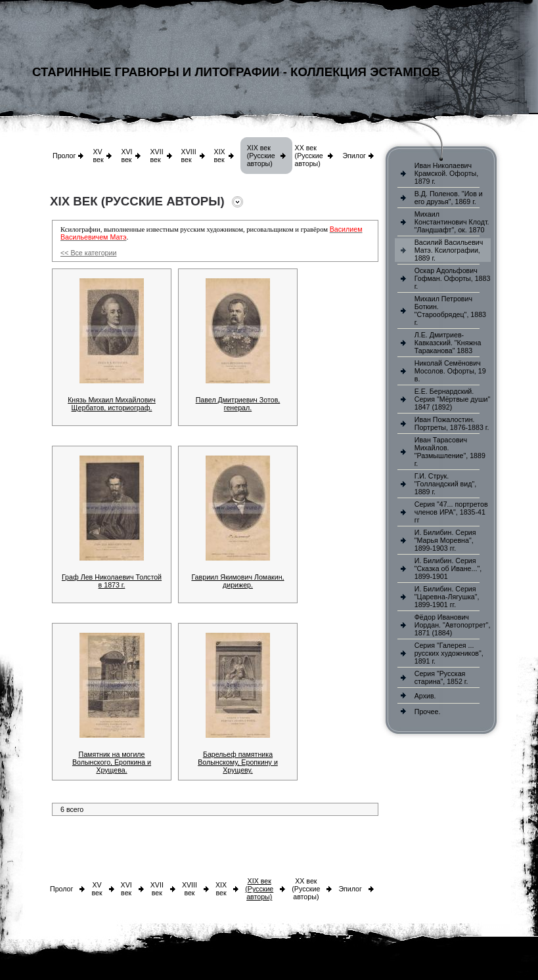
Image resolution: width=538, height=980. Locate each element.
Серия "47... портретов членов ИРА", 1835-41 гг (451, 512)
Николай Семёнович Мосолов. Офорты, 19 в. (450, 371)
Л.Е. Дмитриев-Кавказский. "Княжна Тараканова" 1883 (448, 343)
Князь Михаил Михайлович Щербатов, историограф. (112, 404)
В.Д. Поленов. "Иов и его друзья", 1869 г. (449, 198)
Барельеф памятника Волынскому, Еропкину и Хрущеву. (238, 762)
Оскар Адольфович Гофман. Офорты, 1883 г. (453, 278)
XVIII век (189, 156)
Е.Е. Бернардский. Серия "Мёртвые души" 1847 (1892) (452, 399)
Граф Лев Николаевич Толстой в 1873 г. (112, 581)
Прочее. (428, 712)
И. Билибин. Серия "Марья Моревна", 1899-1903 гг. (445, 540)
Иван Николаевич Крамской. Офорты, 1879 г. (446, 173)
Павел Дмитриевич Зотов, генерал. (238, 404)
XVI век (126, 156)
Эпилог (354, 156)
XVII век (156, 156)
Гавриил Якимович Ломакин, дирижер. (237, 581)
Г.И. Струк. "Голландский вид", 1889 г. (445, 484)
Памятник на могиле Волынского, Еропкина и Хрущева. (112, 762)
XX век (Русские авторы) (309, 156)
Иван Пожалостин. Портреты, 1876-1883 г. (452, 423)
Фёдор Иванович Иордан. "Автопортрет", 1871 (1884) (453, 625)
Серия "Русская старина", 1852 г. (441, 677)
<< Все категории (88, 253)
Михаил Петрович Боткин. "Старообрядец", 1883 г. (450, 310)
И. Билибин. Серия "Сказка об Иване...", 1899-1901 (448, 568)
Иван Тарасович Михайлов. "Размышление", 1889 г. (450, 452)
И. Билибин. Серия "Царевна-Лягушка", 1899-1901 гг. (447, 597)
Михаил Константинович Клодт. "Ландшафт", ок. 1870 (452, 222)
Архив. (425, 696)
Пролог (64, 156)
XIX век (220, 156)
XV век (98, 156)
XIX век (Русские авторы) (261, 156)
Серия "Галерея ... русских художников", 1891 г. (449, 653)
